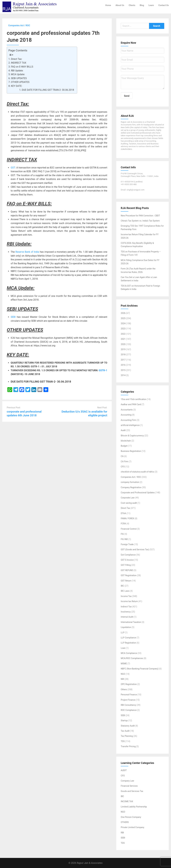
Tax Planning (127, 736)
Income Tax (126, 596)
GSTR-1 (103, 370)
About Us (120, 5)
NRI (122, 679)
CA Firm (125, 461)
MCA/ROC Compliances (132, 658)
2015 (123, 370)
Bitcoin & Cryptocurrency (132, 436)
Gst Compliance (128, 555)
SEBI (13, 317)
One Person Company (131, 817)
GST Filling (126, 565)
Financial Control (129, 529)
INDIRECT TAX (18, 63)
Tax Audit (125, 731)
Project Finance (128, 700)
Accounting (126, 415)
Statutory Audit (128, 726)
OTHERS (125, 822)
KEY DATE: (16, 86)
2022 (123, 334)
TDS (123, 741)
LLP (123, 633)
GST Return (126, 581)
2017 (123, 360)
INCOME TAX (127, 801)
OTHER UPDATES (20, 82)
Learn (151, 5)
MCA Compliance (129, 653)
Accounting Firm (128, 420)
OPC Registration (129, 684)
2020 (123, 344)
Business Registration (131, 451)
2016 (123, 365)
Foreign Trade (127, 544)
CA (122, 456)
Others (124, 689)
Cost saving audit (129, 503)
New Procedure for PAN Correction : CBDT (140, 216)
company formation (130, 482)
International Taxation (131, 622)
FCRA (123, 524)
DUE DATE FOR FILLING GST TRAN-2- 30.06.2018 (48, 90)
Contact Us (164, 5)
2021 (123, 339)
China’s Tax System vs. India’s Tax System (140, 221)
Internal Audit (127, 617)
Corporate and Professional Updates (138, 493)
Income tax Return (129, 601)
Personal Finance (129, 695)
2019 (123, 349)
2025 (123, 318)
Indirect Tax (126, 607)
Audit (123, 430)
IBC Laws (125, 591)
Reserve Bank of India (27, 252)
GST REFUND (127, 570)
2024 (123, 323)
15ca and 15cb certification (134, 399)
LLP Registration (128, 643)
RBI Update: (17, 71)
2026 (123, 313)
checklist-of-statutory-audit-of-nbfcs (137, 472)
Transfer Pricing (128, 746)
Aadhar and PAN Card (131, 404)
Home (108, 5)
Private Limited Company (132, 827)
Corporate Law (128, 498)
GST (13, 168)
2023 (123, 329)
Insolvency (126, 612)
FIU (122, 534)
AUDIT (124, 770)
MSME (124, 664)
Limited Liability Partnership (134, 807)
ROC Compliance (129, 710)
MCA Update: (18, 74)
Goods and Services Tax (132, 791)
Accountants (127, 410)
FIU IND (124, 539)
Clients (132, 5)
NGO (123, 674)
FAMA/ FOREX (127, 518)
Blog (142, 5)
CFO (123, 467)
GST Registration (129, 575)
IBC (122, 586)
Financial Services (129, 786)
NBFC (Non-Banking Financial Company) (140, 669)
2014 (123, 375)
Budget (124, 446)
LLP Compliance (128, 638)
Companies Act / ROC (131, 477)
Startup (124, 720)
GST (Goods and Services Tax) (135, 549)
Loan (123, 648)
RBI (122, 833)
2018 (123, 355)
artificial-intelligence (130, 425)
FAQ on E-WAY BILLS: (22, 67)
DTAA (123, 513)
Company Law (127, 781)
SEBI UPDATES (19, 78)
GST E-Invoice (127, 560)
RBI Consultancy (128, 705)
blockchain (126, 441)
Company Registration (131, 487)
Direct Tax (125, 508)
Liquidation (126, 627)
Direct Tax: (16, 59)
